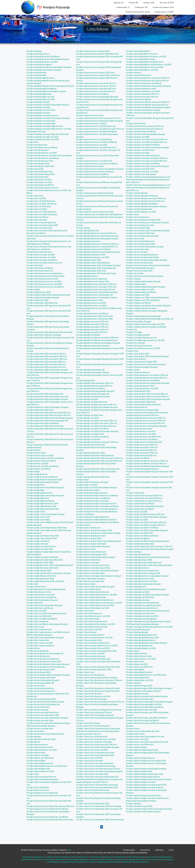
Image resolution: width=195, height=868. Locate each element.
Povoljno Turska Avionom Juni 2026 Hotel (143, 437)
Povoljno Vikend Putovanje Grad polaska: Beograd (147, 696)
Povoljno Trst (131, 330)
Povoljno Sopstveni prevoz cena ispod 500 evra (96, 89)
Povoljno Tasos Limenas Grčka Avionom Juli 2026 (97, 646)
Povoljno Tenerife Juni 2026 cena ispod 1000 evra (147, 139)
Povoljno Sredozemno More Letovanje (92, 501)
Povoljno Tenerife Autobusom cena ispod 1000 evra (148, 78)
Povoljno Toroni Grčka (135, 239)
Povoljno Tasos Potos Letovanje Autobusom (95, 763)
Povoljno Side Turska (35, 627)
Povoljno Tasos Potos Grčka (88, 723)
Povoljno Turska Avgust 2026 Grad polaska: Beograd (148, 399)
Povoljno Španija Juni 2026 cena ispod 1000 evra (97, 421)
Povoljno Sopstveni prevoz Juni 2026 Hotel (94, 161)
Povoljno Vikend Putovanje (137, 694)
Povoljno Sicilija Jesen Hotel (38, 517)
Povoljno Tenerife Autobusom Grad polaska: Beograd (148, 86)
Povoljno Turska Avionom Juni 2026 (141, 434)
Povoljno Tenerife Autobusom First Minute (144, 83)
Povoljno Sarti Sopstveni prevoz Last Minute (45, 287)
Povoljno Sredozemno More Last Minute (93, 498)
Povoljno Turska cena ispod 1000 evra (142, 445)
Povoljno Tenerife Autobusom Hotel (141, 89)
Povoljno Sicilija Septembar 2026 (40, 579)
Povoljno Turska (133, 370)
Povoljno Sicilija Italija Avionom (39, 493)
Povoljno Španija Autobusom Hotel (91, 255)
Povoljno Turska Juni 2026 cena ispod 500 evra (146, 525)
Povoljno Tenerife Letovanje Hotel (140, 169)
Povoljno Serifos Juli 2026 (38, 464)
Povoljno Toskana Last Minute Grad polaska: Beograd (148, 306)
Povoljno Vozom (133, 729)
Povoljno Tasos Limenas (86, 632)
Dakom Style (49, 859)
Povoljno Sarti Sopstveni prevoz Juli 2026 (44, 281)
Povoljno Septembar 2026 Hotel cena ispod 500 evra (49, 413)
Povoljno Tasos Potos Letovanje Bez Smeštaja (96, 766)
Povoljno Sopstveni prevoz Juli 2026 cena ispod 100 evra (100, 129)
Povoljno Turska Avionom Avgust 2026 (142, 410)
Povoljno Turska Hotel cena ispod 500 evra (144, 501)
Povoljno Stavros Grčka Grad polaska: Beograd (96, 557)
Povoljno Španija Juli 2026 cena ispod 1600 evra (96, 405)
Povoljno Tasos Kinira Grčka (88, 619)
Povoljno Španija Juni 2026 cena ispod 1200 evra (97, 423)
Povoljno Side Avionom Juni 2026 (41, 595)
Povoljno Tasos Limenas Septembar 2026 (94, 670)
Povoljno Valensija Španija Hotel (139, 646)
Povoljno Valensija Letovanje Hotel (140, 613)
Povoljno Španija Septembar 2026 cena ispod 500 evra (99, 461)
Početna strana (129, 850)
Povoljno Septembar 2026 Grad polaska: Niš (45, 394)
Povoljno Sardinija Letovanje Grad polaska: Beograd (48, 118)
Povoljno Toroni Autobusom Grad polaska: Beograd (147, 223)
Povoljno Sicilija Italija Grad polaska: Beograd (45, 496)
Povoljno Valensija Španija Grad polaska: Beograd (147, 643)
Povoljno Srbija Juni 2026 (87, 485)
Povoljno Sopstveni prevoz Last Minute (93, 174)
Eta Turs (141, 857)
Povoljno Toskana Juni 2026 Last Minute (143, 300)
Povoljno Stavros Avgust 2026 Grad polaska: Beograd (99, 541)
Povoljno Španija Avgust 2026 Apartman (93, 263)
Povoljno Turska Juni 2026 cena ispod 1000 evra (146, 522)
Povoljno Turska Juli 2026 (137, 512)
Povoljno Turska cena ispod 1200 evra (142, 447)
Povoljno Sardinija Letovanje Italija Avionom (45, 126)
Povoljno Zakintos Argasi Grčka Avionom (143, 777)
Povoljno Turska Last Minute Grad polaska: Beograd (148, 541)
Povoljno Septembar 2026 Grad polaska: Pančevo (47, 399)
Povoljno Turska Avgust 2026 (138, 391)
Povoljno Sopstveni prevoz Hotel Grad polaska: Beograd (100, 121)
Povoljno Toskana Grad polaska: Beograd (143, 281)
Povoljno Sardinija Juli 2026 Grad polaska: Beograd (48, 105)
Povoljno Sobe (33, 774)
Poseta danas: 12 (123, 7)
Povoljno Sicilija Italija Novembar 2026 (42, 504)
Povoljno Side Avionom (36, 587)
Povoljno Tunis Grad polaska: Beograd (142, 367)
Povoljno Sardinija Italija (37, 75)
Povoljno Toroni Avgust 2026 (138, 228)
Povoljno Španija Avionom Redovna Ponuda (95, 316)
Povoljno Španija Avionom (87, 276)
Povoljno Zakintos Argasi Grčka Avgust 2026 (145, 774)
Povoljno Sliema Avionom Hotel (40, 747)
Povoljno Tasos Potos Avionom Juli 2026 (93, 696)
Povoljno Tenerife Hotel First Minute (141, 132)
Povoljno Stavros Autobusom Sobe (91, 536)
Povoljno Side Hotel (35, 603)
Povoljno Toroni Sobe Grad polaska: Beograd (145, 276)
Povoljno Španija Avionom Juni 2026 (91, 306)
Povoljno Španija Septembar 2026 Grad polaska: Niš (98, 469)
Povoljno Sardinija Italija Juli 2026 (41, 97)
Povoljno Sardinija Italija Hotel (39, 94)
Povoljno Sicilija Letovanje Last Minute (43, 557)
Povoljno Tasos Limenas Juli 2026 (90, 654)
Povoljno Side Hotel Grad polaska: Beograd (44, 605)
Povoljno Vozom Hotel (135, 734)
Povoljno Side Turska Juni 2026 (40, 643)
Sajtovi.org (108, 857)
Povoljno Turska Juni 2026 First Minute (142, 528)
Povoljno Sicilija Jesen (36, 512)
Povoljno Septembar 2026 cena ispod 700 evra (46, 367)
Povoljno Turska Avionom (137, 407)
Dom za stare (90, 862)
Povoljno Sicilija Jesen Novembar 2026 (43, 536)
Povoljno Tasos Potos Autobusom (90, 675)
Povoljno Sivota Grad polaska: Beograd (43, 680)
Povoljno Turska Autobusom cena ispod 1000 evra (147, 375)
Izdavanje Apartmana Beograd (108, 862)
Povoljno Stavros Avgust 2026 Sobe (91, 544)
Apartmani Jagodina (89, 859)
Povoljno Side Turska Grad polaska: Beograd (45, 638)
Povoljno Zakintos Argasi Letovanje (141, 782)
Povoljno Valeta (133, 651)
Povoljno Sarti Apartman (37, 145)
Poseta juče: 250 (141, 7)
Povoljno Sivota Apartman (38, 651)
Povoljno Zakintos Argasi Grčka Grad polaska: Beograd (149, 779)
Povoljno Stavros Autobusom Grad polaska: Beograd (98, 533)
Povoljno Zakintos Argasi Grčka (139, 771)
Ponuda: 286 (133, 3)
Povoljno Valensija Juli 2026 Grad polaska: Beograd (147, 595)
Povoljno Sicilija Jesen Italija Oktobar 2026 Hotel (47, 528)
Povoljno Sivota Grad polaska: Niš (40, 683)
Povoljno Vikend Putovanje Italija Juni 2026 (144, 704)
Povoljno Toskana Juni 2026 (138, 295)
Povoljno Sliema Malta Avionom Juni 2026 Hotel (47, 766)
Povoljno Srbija (82, 480)
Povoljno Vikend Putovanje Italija (140, 699)
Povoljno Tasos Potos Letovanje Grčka (92, 774)
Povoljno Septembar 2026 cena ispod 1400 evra (47, 359)
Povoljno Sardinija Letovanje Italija (41, 124)
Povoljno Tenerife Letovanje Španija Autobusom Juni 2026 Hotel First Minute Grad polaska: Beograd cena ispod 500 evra (148, 188)
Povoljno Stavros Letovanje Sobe (90, 581)
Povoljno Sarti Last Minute (38, 217)
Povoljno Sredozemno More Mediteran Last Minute (98, 522)
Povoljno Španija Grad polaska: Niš (90, 370)
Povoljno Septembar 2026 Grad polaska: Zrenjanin (48, 407)
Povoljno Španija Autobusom (88, 241)
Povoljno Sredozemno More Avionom (92, 493)
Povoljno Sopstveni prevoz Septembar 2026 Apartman (99, 214)
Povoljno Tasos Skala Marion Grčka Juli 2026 (145, 67)
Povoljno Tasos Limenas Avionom (90, 635)
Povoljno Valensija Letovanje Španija (141, 619)
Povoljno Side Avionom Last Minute (41, 597)
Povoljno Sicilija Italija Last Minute (41, 501)
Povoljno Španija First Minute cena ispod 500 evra (97, 340)
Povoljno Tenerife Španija (137, 193)
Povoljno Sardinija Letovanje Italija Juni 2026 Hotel (48, 134)
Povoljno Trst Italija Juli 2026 (138, 335)
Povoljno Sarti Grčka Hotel (37, 177)
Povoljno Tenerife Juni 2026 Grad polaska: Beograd (147, 148)
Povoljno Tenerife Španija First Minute (142, 204)
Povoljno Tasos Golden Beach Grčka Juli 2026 (95, 605)
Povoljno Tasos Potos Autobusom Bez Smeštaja (97, 678)
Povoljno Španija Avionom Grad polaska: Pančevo (97, 298)
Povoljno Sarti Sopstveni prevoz (40, 271)
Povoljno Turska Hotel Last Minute (140, 509)
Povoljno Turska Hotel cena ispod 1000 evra (144, 496)
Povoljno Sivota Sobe (36, 731)
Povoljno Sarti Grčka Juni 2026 (39, 182)
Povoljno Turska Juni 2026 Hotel (139, 533)
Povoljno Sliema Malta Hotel (38, 769)
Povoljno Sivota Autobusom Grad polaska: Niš (46, 667)
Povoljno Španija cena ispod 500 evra (92, 332)
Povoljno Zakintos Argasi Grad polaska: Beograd (146, 769)
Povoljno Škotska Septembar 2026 (41, 739)
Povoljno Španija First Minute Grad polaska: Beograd (98, 343)
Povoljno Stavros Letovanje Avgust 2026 (93, 568)
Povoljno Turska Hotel (135, 493)
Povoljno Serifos (34, 450)
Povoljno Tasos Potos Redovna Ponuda (93, 790)
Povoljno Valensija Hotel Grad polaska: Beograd (146, 589)
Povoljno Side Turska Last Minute (41, 646)
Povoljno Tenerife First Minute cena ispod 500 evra (147, 105)
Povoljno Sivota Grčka (36, 686)
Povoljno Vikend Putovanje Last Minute (142, 720)
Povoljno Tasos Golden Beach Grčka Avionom (95, 600)
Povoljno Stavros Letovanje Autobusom (93, 565)
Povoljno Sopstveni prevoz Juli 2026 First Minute (97, 132)
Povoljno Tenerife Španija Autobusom (142, 196)
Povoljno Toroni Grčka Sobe (137, 249)
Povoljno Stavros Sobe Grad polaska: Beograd (95, 587)
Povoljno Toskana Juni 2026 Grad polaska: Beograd (147, 298)
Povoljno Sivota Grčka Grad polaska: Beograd (45, 702)
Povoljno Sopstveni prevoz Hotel (90, 115)
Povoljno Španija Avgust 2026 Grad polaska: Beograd (98, 265)
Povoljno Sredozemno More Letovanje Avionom (96, 504)
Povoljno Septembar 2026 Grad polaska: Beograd (47, 370)
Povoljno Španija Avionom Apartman (92, 279)
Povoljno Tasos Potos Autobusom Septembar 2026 (98, 691)
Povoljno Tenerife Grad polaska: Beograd (143, 110)
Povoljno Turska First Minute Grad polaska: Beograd (148, 466)
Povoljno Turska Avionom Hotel (139, 429)
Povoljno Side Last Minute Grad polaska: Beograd (47, 624)
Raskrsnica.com (82, 857)
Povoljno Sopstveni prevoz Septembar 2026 (95, 212)
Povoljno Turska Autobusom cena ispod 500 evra (147, 378)
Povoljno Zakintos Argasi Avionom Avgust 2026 (146, 761)
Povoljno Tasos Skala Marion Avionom (142, 54)
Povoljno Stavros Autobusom (89, 528)
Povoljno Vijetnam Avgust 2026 (139, 686)
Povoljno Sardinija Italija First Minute (42, 89)
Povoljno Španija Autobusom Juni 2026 (93, 257)
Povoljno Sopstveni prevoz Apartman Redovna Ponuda (50, 820)
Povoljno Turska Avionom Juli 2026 (141, 431)
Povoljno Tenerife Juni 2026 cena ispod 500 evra (146, 142)
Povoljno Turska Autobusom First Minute (143, 380)
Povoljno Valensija (134, 552)
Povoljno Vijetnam (134, 683)
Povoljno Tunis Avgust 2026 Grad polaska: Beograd (147, 356)
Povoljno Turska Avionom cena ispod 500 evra (145, 423)
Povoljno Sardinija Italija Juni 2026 (41, 99)
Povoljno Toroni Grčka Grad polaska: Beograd (145, 247)
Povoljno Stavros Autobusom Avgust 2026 (94, 530)
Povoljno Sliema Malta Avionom (40, 763)
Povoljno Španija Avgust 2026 (89, 260)
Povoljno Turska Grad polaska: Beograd (142, 469)
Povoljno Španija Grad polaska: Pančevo (93, 372)
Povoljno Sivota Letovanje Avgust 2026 (43, 715)
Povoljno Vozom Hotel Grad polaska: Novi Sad (145, 737)
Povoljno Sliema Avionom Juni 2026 (42, 750)
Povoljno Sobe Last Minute (38, 787)
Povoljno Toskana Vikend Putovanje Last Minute (146, 327)
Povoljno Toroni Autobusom (138, 217)
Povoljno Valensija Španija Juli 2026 (141, 648)
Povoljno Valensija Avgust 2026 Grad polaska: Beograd (149, 565)
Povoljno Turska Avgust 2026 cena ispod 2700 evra (147, 397)
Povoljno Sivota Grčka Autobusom (41, 691)
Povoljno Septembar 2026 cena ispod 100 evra (46, 354)
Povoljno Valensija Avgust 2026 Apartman (144, 563)
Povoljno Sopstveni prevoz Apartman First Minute (47, 809)
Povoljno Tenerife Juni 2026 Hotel (140, 150)
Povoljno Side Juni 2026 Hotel (39, 616)
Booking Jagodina (167, 859)
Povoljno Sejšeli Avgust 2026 (39, 292)
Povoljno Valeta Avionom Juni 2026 (141, 659)
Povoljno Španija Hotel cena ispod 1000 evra (95, 383)
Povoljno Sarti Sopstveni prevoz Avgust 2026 (46, 276)
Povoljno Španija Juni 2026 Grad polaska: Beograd (97, 431)
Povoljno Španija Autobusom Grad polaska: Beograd (98, 252)
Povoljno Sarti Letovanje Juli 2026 (41, 255)
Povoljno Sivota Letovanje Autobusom (43, 712)
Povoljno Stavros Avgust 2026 (89, 538)
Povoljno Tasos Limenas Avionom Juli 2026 (94, 638)
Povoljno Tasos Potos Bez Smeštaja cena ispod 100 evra (100, 702)
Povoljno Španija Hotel (86, 380)
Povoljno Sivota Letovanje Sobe (40, 729)
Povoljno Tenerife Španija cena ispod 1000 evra (146, 198)
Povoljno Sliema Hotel (36, 753)
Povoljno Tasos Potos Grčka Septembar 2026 (95, 755)
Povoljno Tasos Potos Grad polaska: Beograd (95, 715)
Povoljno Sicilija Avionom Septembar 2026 (44, 480)
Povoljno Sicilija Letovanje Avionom (41, 546)
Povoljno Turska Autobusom (138, 372)
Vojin (69, 850)
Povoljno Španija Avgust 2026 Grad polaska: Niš (96, 268)
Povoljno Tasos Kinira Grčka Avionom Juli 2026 (96, 624)
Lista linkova (145, 850)
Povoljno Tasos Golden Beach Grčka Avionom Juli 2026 (99, 603)
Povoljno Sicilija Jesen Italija (38, 520)
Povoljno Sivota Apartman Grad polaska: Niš (45, 654)
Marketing (159, 850)
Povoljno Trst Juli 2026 (135, 343)
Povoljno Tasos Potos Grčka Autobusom (93, 726)
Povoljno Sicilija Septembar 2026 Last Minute (46, 581)
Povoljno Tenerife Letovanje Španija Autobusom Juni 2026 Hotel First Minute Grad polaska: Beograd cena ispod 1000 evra (148, 180)
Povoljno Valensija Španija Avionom (141, 640)
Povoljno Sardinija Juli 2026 (38, 102)
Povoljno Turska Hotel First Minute (140, 504)
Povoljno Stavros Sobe (86, 584)
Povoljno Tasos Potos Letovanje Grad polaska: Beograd (99, 771)
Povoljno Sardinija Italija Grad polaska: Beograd (46, 91)
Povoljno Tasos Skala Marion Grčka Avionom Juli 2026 (149, 65)
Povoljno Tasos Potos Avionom (89, 694)
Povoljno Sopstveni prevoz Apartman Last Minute (47, 817)
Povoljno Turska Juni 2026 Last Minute (142, 536)
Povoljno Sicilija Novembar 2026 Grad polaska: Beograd (50, 565)
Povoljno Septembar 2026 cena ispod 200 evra (46, 362)
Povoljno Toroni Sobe (135, 273)
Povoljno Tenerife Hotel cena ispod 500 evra (144, 129)
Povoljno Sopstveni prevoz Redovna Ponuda (95, 193)
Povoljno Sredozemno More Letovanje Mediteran (97, 509)
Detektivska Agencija (141, 862)
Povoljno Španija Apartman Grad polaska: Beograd (97, 236)
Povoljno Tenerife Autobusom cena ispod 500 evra (147, 81)
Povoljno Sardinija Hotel (37, 73)
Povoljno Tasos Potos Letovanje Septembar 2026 (97, 787)
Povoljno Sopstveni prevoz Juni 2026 (92, 145)
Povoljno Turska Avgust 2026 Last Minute (143, 405)
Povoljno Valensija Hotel (136, 587)
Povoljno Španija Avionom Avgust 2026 (93, 281)
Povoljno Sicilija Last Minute (38, 541)
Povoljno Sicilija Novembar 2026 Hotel (42, 568)
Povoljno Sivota (33, 648)
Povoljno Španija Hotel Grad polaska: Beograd (95, 391)
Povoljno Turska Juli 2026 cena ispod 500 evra (145, 514)
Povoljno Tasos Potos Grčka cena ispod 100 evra (96, 745)
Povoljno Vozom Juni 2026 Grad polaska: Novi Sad (147, 742)
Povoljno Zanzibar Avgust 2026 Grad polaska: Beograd (149, 809)
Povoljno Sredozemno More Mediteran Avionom (97, 520)
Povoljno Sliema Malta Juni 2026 (40, 771)
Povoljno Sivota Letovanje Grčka (40, 720)
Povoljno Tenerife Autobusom (139, 75)
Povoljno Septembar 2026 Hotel (40, 410)
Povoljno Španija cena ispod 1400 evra (92, 327)
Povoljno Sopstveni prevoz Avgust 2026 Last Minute (98, 75)
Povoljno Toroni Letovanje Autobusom (142, 255)
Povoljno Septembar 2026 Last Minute (43, 423)
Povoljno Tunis (132, 351)
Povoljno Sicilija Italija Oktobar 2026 (41, 506)
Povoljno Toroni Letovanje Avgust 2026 (142, 257)
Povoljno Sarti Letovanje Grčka (39, 228)
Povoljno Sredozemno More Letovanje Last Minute (97, 506)
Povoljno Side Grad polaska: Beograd (42, 600)
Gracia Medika (27, 859)
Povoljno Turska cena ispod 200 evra (141, 450)
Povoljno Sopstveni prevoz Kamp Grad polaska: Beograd (100, 169)
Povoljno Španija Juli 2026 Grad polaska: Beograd (97, 407)
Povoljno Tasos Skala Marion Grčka (141, 59)
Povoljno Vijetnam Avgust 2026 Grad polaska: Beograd (149, 688)
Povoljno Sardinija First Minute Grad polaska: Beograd (49, 67)
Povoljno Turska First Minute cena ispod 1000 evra (147, 461)
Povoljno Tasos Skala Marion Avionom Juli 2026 (146, 57)
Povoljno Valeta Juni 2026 (137, 664)
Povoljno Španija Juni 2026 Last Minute (93, 437)
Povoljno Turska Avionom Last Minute (142, 439)
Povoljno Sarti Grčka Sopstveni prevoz (43, 188)
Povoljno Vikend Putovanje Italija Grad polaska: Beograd (149, 702)
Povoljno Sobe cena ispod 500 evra (41, 777)
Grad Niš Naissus (73, 859)
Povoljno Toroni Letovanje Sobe (139, 271)
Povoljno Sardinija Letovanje (38, 113)
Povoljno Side (32, 584)
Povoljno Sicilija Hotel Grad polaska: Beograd (45, 488)
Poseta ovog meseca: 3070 (163, 7)
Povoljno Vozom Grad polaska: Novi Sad (143, 731)
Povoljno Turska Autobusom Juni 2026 (142, 389)
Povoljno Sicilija (33, 472)
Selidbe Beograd (165, 857)
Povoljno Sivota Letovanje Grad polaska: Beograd (47, 718)
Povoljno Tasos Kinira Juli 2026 (89, 630)
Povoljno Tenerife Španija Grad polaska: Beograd (146, 206)
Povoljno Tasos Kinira (85, 611)
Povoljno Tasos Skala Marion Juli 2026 (142, 70)
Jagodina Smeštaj (106, 859)
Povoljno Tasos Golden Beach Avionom (93, 592)
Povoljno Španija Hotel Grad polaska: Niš (93, 394)
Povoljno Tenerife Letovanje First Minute (143, 164)
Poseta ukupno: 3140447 (164, 12)
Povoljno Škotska (34, 737)
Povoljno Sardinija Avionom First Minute (43, 57)
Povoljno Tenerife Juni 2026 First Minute (143, 145)
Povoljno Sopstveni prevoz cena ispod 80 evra (95, 91)
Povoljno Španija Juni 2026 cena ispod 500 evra (96, 426)
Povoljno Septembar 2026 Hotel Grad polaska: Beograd (50, 418)
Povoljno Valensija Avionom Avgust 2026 (143, 573)
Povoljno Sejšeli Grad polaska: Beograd (43, 298)
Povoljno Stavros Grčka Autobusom (91, 552)
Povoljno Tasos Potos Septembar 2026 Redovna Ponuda (100, 820)
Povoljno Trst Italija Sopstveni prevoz (141, 338)
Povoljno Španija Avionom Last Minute (92, 313)
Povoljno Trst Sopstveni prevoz (139, 346)
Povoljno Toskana (133, 279)
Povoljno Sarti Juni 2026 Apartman (41, 212)
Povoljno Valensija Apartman (138, 555)
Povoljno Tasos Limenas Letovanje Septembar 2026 (98, 667)
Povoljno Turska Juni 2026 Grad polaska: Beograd (147, 530)
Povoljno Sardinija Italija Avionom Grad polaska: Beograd (50, 86)
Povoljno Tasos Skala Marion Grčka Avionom (145, 62)
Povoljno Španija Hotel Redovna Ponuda (93, 397)
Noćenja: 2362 (149, 3)
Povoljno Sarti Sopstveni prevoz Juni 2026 (44, 284)
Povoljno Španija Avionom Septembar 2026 (94, 319)
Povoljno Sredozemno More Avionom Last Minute (97, 496)
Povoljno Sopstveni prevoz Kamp (90, 166)
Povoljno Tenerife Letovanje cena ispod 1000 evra (147, 158)
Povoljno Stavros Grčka (86, 549)
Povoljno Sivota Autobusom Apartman (43, 659)
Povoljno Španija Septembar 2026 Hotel (93, 477)
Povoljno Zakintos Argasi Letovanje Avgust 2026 (146, 785)
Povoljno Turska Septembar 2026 (140, 544)
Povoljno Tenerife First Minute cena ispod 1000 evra (148, 102)
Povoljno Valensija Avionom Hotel (140, 579)
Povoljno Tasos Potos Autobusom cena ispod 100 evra (99, 680)
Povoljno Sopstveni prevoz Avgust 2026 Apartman (97, 54)
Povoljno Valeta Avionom (137, 654)
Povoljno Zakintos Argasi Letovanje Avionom (145, 787)
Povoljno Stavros (83, 525)
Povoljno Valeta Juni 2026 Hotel (139, 667)
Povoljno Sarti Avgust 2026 (38, 164)
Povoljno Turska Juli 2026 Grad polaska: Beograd (146, 517)
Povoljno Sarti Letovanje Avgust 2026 (42, 225)
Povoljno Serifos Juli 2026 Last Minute (43, 466)
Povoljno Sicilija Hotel (35, 485)
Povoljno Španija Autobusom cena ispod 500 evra (97, 247)
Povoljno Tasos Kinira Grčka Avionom (92, 621)
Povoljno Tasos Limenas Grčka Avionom (93, 643)
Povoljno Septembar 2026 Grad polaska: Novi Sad (47, 397)
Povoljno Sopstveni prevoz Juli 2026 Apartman (96, 126)
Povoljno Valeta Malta (135, 670)
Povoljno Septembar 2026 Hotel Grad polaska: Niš (47, 421)
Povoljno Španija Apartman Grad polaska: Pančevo (97, 239)
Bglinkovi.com (69, 857)
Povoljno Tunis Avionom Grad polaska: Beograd (146, 364)
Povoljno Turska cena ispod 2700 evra (142, 453)
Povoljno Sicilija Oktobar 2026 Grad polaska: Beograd (49, 573)
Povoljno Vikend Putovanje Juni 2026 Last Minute (147, 718)
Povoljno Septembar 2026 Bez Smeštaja (44, 335)
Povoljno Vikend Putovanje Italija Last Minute (145, 707)
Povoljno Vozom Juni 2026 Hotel (140, 745)
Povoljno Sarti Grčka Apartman (40, 172)
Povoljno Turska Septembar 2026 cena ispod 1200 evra (149, 546)
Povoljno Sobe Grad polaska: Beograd (42, 779)
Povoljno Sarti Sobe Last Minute (40, 268)
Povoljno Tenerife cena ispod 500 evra (142, 97)
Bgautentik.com (40, 857)
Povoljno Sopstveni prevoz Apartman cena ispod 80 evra (50, 806)
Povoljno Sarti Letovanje (37, 220)
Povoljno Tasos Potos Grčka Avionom (92, 737)
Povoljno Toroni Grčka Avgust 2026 (141, 244)
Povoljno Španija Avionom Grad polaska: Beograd (97, 292)
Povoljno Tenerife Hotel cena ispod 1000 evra (145, 126)
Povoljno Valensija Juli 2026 (138, 592)
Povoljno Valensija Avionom (138, 568)
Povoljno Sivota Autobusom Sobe (41, 670)
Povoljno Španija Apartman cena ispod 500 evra (96, 233)
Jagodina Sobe (120, 859)
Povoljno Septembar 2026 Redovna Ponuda (45, 426)
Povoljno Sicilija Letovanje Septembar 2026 (45, 560)
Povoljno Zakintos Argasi (136, 747)
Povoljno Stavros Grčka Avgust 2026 (91, 555)
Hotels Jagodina (54, 862)
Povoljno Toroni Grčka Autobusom (140, 241)
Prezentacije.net (96, 857)
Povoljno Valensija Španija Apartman (141, 635)
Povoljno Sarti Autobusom (38, 150)
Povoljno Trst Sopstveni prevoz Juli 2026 (143, 348)
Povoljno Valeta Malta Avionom (139, 672)
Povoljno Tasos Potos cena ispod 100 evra (94, 712)
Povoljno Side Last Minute (37, 621)
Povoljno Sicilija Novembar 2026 (40, 563)
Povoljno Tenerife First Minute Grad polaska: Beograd (148, 107)
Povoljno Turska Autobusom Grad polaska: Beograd (148, 383)
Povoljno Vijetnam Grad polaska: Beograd (143, 691)
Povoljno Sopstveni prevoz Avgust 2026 (93, 51)
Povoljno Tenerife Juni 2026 (138, 137)
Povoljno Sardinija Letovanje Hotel (41, 121)
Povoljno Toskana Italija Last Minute (141, 292)
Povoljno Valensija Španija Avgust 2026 (142, 638)
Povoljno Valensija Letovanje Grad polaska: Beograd (148, 611)
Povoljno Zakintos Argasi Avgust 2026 (142, 750)
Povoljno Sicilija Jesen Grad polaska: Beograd (46, 514)
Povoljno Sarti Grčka (35, 169)
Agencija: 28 (118, 3)
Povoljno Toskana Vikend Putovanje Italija (143, 316)
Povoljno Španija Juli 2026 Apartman (92, 402)
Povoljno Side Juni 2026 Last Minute (42, 619)
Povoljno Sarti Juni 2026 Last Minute (42, 214)
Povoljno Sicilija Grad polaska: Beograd (43, 482)
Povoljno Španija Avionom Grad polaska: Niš (94, 295)
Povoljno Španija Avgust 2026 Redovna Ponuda (96, 273)
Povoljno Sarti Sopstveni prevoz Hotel (42, 279)
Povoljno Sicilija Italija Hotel (38, 498)
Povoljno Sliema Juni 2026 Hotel (40, 758)
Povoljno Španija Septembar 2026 (90, 453)
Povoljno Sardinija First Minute (39, 65)
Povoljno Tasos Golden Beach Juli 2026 (93, 608)
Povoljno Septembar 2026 (38, 300)
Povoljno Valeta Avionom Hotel (139, 656)
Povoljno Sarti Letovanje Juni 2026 (41, 257)
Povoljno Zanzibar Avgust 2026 (139, 806)
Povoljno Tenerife (133, 73)
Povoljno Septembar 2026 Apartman (42, 303)
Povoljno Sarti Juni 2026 (37, 209)
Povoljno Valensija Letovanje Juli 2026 (142, 616)
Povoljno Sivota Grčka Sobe (38, 707)
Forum (171, 850)
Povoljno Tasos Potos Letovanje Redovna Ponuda (97, 785)
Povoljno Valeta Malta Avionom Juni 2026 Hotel (146, 675)
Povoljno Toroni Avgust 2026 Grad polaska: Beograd (148, 231)
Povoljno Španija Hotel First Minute (91, 389)
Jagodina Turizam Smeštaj (72, 862)
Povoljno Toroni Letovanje (137, 252)
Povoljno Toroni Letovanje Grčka (139, 263)
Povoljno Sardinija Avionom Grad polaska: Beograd (48, 59)
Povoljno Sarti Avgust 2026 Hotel (40, 166)
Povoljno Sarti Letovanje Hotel (39, 252)
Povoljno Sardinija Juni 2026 (38, 107)
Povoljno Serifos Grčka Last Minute (41, 461)
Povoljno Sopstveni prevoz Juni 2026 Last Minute (97, 164)
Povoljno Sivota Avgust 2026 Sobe (41, 678)
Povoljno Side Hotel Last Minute (40, 608)
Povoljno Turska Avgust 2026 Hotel (141, 402)
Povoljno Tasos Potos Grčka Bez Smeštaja (94, 742)
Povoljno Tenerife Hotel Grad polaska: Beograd (146, 134)
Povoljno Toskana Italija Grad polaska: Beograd (146, 287)
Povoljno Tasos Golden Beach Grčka (91, 597)
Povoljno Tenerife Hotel (136, 124)
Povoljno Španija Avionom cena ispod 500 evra (96, 290)
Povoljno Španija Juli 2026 (87, 399)
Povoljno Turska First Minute (138, 458)
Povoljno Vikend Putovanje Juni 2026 (142, 710)
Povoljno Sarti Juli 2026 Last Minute (42, 204)
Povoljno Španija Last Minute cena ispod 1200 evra (97, 442)
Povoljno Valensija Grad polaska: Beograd (143, 584)
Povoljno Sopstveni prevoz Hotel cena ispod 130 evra (98, 118)
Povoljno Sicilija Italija (35, 490)
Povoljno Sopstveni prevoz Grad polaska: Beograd (97, 97)
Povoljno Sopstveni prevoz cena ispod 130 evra (96, 86)
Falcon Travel (151, 857)
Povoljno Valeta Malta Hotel (138, 678)
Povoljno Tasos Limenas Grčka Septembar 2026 (96, 651)
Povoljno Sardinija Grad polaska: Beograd (44, 70)
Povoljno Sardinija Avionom (38, 54)
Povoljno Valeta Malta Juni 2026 (139, 680)
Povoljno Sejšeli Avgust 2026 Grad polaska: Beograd (48, 295)
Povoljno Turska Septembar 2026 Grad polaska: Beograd (150, 549)
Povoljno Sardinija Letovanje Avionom (42, 115)
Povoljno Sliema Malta (36, 761)
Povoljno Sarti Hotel (35, 196)
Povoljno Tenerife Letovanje (138, 153)
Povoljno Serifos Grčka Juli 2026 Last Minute (45, 458)
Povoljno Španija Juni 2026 (87, 418)
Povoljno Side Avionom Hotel (39, 592)
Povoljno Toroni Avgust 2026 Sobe (140, 233)
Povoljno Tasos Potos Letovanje (90, 761)
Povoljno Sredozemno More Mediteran (93, 517)
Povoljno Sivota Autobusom (38, 656)
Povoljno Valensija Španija (137, 632)
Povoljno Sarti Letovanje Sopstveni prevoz (44, 263)
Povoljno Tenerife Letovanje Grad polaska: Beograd (147, 166)
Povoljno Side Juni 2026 (37, 611)
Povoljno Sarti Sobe (35, 265)
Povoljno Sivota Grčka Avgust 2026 (41, 699)
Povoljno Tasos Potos (85, 672)
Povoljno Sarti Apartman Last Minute (42, 148)
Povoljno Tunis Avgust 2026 (138, 354)
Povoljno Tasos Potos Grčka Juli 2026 (92, 750)
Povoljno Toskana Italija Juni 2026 (140, 290)
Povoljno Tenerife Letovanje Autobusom (143, 156)
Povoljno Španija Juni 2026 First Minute (93, 429)
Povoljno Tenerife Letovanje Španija (141, 174)
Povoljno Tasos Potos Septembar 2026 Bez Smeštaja (99, 806)
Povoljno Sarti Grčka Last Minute (40, 185)
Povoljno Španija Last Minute (88, 439)
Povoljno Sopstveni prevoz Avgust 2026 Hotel (95, 73)
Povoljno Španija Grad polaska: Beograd (93, 346)
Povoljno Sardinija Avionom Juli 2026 (42, 62)
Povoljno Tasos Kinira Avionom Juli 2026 (93, 616)
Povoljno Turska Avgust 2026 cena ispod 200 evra (147, 394)
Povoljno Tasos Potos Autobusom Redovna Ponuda (98, 688)
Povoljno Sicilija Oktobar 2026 (39, 571)
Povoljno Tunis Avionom (136, 359)
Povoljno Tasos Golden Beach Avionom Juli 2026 (97, 595)
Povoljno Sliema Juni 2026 (38, 755)
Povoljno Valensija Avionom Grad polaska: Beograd (147, 576)
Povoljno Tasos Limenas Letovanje (91, 656)
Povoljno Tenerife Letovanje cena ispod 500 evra (146, 161)
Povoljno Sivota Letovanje (37, 710)
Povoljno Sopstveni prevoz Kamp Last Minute (95, 172)
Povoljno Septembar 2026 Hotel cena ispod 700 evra (49, 415)
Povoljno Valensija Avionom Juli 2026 (142, 581)
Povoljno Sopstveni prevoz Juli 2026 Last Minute (97, 142)
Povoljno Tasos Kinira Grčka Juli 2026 (92, 627)
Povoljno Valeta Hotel (135, 662)
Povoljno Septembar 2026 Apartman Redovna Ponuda (50, 332)
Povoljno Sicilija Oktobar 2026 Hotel (41, 576)
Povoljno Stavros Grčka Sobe (88, 560)
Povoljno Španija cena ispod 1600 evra (92, 330)
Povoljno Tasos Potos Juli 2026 (89, 758)
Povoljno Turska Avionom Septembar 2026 (144, 442)
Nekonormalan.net (55, 857)
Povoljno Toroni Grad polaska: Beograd (142, 236)
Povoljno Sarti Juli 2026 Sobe (39, 206)
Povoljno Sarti (32, 142)
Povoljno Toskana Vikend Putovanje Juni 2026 (145, 324)
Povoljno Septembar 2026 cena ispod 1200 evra (47, 356)
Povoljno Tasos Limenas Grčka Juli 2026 (93, 648)
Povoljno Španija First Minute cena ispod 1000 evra (97, 338)
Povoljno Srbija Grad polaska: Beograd (92, 482)
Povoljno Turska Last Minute (138, 538)
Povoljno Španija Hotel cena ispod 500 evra (94, 386)
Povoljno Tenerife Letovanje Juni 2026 (142, 172)
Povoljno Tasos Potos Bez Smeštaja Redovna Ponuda (99, 710)
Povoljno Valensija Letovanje (138, 600)
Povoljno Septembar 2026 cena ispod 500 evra (46, 364)
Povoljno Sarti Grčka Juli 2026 (39, 180)
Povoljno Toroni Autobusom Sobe (140, 225)
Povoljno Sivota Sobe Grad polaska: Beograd (45, 734)
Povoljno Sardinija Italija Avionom (41, 78)
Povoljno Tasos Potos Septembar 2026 (93, 804)
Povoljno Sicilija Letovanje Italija (40, 549)
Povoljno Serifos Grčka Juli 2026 (40, 456)
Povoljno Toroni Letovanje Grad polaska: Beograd (147, 260)
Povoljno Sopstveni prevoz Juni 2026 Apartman (96, 148)
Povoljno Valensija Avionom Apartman (142, 571)
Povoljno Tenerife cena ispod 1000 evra (143, 94)
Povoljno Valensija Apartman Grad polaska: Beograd (148, 557)
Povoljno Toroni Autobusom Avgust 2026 (143, 220)
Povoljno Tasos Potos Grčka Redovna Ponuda (95, 753)
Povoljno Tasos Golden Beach (89, 589)
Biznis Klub (60, 859)
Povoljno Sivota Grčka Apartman (40, 688)
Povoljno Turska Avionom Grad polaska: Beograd (146, 426)
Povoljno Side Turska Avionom (39, 630)
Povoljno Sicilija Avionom (37, 474)
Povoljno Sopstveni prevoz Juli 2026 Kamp (94, 139)
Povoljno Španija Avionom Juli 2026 (91, 303)
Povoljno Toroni (132, 214)
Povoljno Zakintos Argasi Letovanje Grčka (143, 796)
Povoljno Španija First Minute (88, 335)
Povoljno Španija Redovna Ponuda (91, 445)
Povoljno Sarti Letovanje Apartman (41, 223)
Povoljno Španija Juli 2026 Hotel (90, 415)
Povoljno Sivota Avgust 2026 (39, 672)
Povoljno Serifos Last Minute (39, 469)
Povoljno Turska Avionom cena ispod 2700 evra (146, 421)
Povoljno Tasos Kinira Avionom (89, 613)
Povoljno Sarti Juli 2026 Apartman (41, 201)
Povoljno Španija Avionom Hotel (90, 300)
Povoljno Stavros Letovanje (88, 563)
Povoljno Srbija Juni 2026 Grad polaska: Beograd (96, 488)
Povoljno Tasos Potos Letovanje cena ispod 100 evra (98, 769)
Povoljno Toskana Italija (136, 284)
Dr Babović (38, 859)
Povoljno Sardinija (34, 51)
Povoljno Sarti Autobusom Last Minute (43, 158)
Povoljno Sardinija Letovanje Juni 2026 (43, 139)
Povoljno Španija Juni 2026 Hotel (90, 434)
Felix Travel (132, 857)
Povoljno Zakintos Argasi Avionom (140, 758)
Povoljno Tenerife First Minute (139, 99)
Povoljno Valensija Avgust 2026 (139, 560)
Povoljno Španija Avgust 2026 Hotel (91, 271)
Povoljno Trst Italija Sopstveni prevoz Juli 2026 (145, 340)
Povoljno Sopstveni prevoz (38, 790)
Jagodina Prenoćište (136, 859)
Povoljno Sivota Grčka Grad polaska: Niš (43, 704)
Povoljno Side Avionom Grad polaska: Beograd (46, 589)
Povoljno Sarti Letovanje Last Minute (42, 260)
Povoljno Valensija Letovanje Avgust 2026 (144, 605)
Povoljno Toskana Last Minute (139, 303)
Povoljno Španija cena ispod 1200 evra (92, 324)
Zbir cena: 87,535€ (167, 3)
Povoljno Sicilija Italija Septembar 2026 (43, 509)
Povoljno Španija (83, 228)
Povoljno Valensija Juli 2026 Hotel (140, 597)
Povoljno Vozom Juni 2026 (137, 739)
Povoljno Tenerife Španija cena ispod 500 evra (145, 201)
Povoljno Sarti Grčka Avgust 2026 (41, 174)
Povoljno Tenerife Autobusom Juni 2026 (143, 91)
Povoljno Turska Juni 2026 (137, 520)
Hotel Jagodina (152, 859)
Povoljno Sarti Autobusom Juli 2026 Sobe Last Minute (49, 156)
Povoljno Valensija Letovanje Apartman (143, 603)
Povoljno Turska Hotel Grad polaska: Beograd (145, 506)
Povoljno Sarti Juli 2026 (36, 198)
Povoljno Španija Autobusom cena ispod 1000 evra (97, 244)
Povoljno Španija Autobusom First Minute (93, 249)
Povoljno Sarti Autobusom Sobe (40, 161)
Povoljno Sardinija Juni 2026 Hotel (41, 110)
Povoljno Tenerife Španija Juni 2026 (141, 212)
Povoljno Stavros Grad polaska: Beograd (93, 546)
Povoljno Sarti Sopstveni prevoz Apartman (45, 273)
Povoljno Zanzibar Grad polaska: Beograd (143, 812)
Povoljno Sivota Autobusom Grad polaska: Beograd (48, 664)
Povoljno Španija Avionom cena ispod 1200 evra (96, 284)
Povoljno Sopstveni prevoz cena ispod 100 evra (96, 83)
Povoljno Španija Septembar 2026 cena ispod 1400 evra (100, 458)
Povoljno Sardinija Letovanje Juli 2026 (42, 137)
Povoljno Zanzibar (134, 804)
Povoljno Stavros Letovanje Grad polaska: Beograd (97, 571)
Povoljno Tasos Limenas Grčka (89, 640)
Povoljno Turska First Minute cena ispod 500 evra (146, 464)
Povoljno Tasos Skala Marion (138, 51)
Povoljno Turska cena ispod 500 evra (141, 456)
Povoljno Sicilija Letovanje (37, 544)
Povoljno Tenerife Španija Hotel (139, 209)
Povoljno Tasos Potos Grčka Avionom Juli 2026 (96, 739)
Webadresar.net (120, 857)
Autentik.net (27, 857)
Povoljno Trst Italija (134, 332)
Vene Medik (126, 862)
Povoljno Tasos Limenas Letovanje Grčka (93, 659)
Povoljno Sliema (33, 742)
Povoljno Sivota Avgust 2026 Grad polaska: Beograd (48, 675)
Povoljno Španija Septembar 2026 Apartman (95, 456)
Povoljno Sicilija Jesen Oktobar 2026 (42, 538)
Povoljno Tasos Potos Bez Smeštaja (91, 699)
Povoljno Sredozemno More (88, 490)
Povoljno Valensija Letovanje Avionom (142, 608)
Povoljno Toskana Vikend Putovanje (141, 308)
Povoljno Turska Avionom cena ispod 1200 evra (146, 418)
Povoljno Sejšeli (33, 290)
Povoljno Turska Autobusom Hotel (140, 386)
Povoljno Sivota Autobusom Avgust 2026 (44, 662)
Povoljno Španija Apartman (88, 231)
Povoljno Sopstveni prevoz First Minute (93, 94)
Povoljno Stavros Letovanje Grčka (90, 573)
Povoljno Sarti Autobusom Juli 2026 (42, 153)
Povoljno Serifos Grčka (36, 453)
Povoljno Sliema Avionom (37, 745)
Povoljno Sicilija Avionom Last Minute (42, 477)
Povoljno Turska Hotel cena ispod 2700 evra (144, 498)
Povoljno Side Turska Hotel (38, 640)
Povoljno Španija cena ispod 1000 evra (92, 322)
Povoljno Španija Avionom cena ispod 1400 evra (96, 287)
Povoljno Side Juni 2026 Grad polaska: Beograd (46, 613)
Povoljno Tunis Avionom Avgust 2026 (142, 362)
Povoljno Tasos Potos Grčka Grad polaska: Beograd (98, 747)
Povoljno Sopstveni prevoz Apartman (42, 793)
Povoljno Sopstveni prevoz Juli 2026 (91, 124)
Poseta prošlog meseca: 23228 (137, 12)
